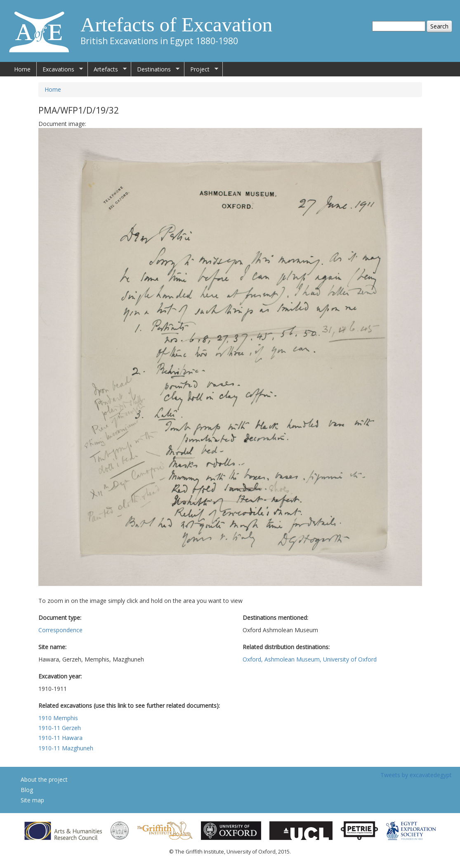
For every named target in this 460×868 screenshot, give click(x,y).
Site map (32, 800)
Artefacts (107, 69)
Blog (27, 790)
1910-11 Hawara (60, 738)
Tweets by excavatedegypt (416, 775)
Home (22, 69)
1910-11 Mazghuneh (66, 748)
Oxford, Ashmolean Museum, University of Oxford (310, 659)
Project (201, 69)
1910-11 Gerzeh (60, 728)
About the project (44, 779)
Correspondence (60, 630)
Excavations (60, 69)
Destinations (155, 69)
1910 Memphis (58, 718)
